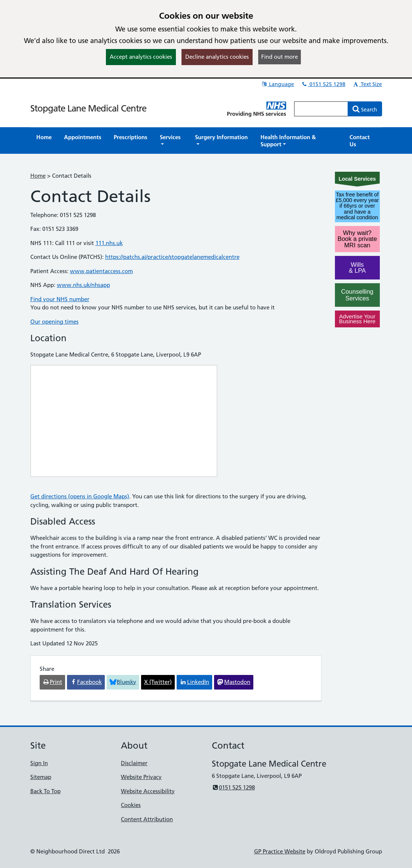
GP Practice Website (280, 851)
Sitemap (41, 777)
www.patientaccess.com (101, 271)
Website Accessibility (148, 791)
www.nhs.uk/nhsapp (83, 285)
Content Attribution (147, 819)
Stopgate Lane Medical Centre (88, 108)
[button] (171, 141)
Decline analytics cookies (217, 57)
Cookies (131, 805)
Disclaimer (134, 763)
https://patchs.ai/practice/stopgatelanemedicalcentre (172, 257)
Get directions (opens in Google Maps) (80, 496)
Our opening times (54, 322)
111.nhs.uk (109, 243)
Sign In (39, 763)
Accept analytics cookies (141, 57)
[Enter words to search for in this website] (321, 109)
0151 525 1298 (323, 84)
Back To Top (45, 791)
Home (38, 176)
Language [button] (277, 84)
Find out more (280, 57)
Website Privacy (141, 777)
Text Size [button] (367, 84)
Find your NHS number (60, 299)
